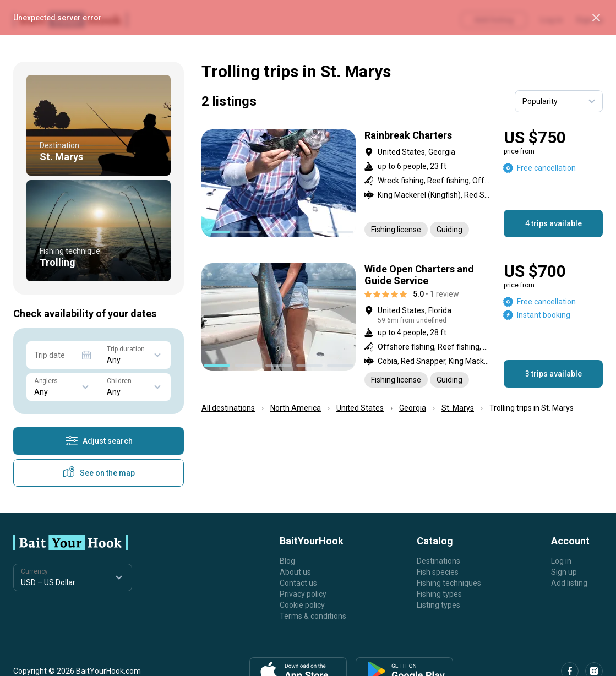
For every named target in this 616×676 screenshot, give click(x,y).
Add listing (569, 583)
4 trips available (554, 223)
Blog (287, 561)
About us (295, 572)
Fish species (438, 572)
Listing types (438, 605)
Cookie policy (302, 605)
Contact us (298, 583)
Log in (561, 561)
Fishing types (439, 594)
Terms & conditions (313, 616)
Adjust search (99, 441)
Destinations (438, 561)
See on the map (99, 473)
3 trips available (554, 374)
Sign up (564, 572)
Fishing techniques (449, 583)
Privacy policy (303, 594)
